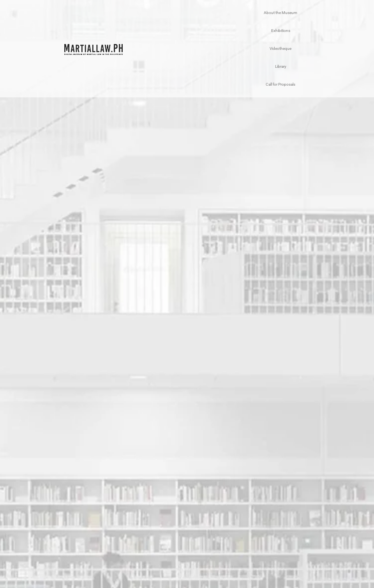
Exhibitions (281, 31)
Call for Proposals (280, 84)
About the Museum (280, 13)
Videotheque (280, 48)
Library (281, 66)
